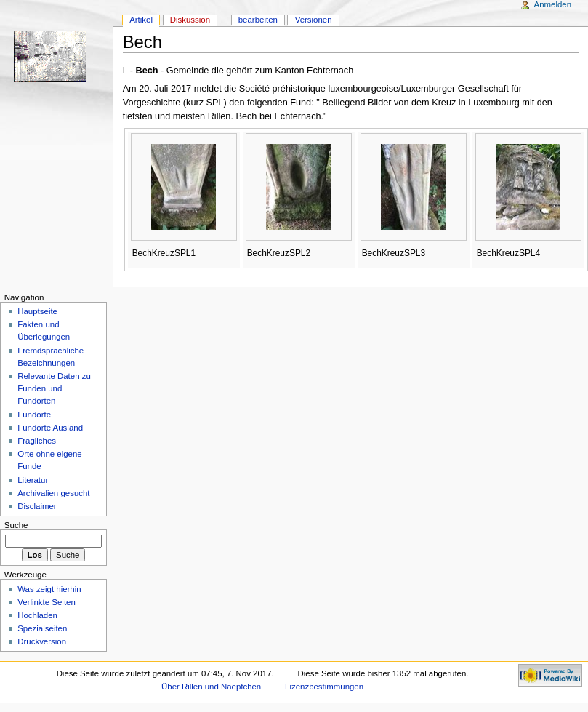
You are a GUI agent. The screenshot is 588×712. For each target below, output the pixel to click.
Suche (16, 525)
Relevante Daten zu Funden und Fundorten (54, 388)
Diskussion (190, 20)
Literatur (33, 480)
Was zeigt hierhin (49, 589)
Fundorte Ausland (50, 428)
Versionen (314, 20)
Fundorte (34, 415)
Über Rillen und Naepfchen (211, 687)
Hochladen (37, 615)
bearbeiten (258, 20)
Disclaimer (37, 506)
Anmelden (553, 4)
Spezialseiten (42, 628)
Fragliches (37, 441)
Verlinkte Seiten (47, 602)
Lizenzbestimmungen (324, 687)
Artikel (141, 20)
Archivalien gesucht (53, 493)
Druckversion (42, 641)
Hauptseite (37, 311)
